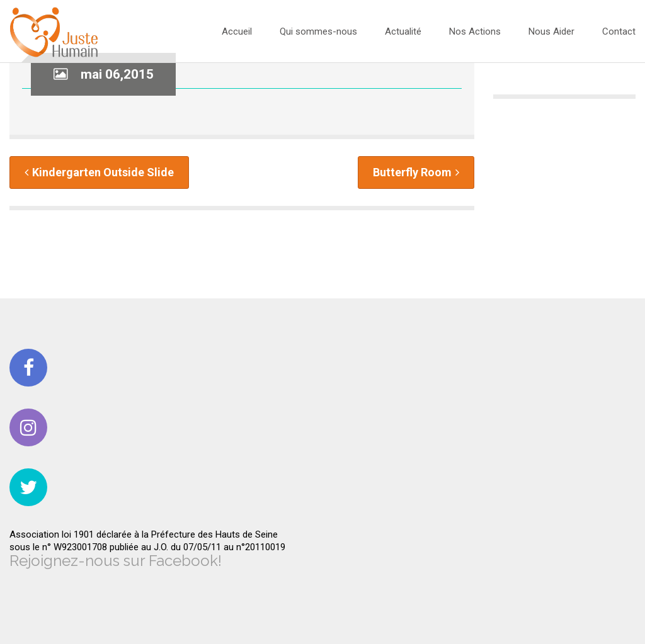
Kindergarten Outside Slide (99, 172)
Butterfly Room (416, 172)
